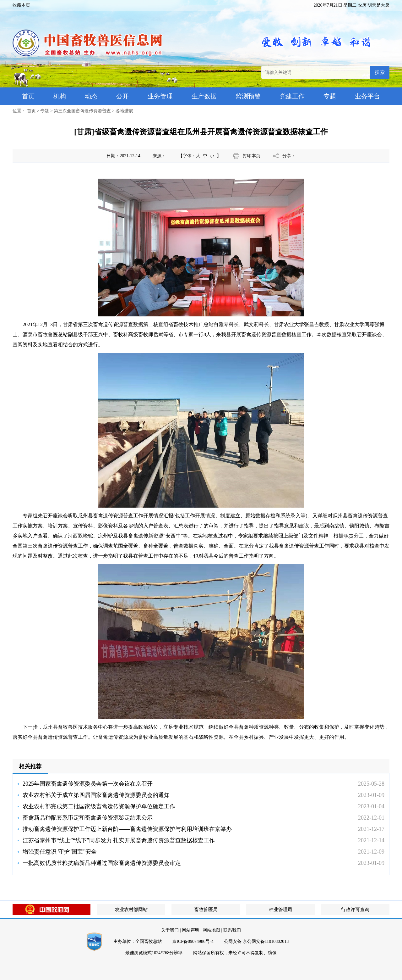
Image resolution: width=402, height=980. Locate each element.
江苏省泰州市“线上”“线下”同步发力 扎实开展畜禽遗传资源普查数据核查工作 (119, 840)
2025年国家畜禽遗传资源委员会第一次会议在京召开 (88, 784)
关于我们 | (171, 930)
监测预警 (248, 96)
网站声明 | (192, 930)
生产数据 (204, 96)
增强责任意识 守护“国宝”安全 (60, 852)
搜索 (380, 72)
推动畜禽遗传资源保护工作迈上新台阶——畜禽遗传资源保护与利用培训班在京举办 (127, 829)
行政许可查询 (355, 910)
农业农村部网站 (131, 910)
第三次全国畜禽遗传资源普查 (82, 111)
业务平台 (367, 96)
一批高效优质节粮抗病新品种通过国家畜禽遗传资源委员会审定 (102, 863)
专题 (330, 96)
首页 (28, 96)
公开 (122, 96)
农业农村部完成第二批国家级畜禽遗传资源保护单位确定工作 (99, 806)
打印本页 (252, 156)
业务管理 (160, 96)
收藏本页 (21, 5)
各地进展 (124, 111)
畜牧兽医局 (206, 910)
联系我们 (232, 930)
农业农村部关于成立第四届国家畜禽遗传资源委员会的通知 (96, 795)
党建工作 (292, 96)
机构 (60, 96)
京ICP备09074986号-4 (193, 941)
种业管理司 (281, 910)
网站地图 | (212, 930)
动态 (91, 96)
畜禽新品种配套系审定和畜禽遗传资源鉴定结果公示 (88, 818)
